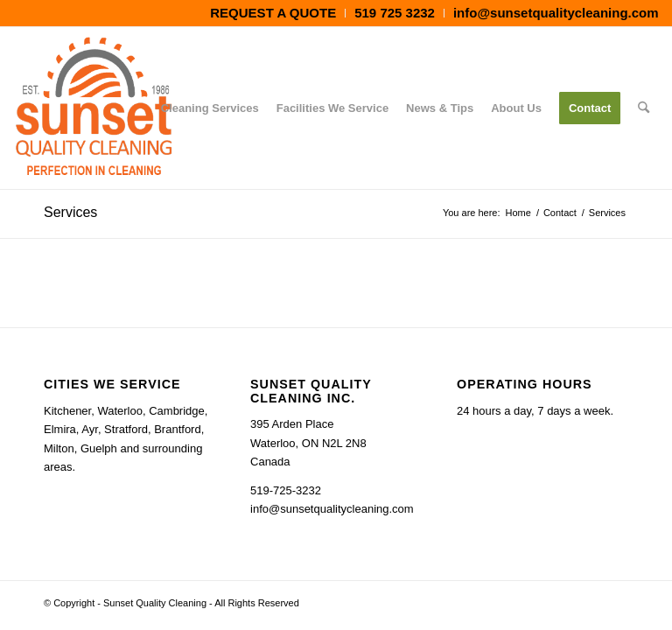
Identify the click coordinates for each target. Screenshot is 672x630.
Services (70, 212)
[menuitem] (273, 13)
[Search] (644, 108)
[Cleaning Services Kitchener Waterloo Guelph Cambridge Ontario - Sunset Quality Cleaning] (94, 108)
